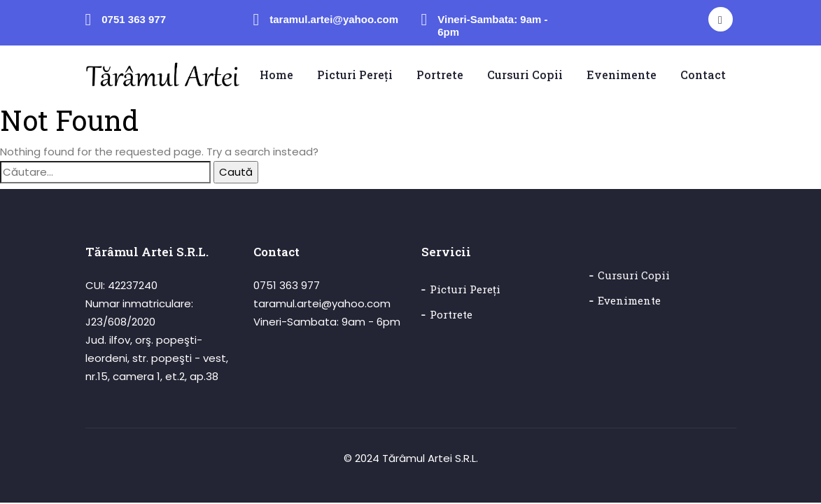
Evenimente (629, 301)
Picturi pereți (465, 290)
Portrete (451, 315)
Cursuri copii (634, 276)
